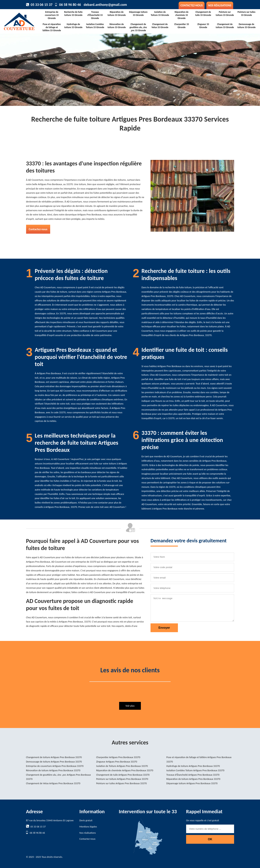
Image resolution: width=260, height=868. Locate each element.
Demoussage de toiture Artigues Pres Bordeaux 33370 (54, 762)
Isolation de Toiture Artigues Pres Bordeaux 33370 (122, 766)
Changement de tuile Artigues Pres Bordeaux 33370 (123, 775)
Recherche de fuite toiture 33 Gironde (73, 14)
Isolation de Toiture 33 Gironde (160, 14)
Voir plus (130, 706)
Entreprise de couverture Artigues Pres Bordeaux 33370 (55, 766)
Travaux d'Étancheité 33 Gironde (95, 15)
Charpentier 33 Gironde (182, 26)
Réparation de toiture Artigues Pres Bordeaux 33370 (193, 779)
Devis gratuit (86, 820)
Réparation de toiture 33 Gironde (117, 14)
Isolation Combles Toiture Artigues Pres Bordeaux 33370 (195, 770)
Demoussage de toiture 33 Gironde (246, 26)
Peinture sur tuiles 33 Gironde (246, 14)
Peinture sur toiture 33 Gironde (225, 14)
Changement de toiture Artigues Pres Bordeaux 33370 (54, 757)
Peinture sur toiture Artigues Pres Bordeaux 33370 (122, 779)
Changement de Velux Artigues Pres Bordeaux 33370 (53, 783)
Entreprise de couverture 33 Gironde (52, 15)
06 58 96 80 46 (70, 5)
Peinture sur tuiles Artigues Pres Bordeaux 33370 (121, 783)
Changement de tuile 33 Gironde (203, 14)
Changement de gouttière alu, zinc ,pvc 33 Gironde (138, 27)
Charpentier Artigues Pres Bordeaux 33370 (118, 757)
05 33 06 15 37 (42, 5)
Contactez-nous (192, 5)
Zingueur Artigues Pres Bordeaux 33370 (117, 762)
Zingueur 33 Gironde (203, 26)
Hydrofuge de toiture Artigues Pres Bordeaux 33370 (193, 766)
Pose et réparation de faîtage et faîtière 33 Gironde (52, 27)
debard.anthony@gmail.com (105, 5)
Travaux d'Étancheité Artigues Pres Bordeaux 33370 (193, 775)
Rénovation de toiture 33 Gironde (117, 26)
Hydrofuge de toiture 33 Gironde (73, 26)
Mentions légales (88, 827)
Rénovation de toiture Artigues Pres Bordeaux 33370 (53, 770)
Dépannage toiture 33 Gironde (138, 14)
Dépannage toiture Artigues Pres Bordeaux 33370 (192, 783)
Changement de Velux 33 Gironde (160, 26)
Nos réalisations (220, 5)
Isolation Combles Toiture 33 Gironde (95, 26)
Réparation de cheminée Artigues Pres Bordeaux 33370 (125, 770)
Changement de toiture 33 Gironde (225, 26)
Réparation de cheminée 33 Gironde (182, 15)
